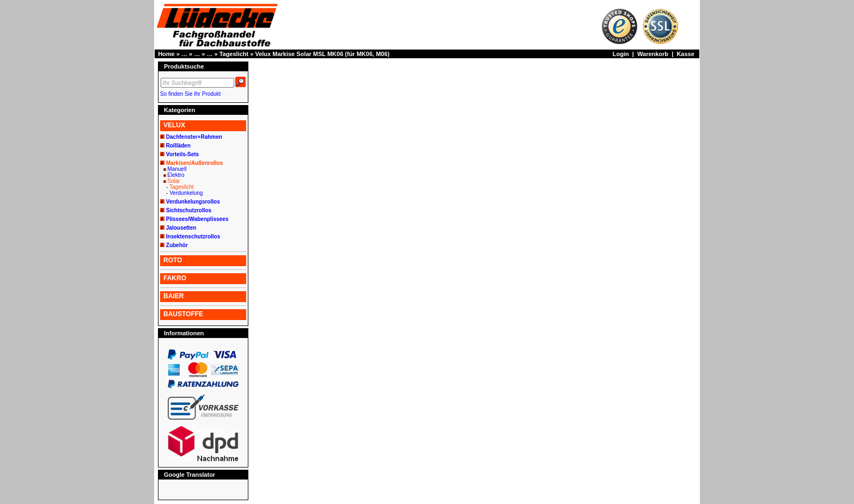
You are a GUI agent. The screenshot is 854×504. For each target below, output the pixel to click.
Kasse (685, 54)
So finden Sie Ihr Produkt (190, 94)
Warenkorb (653, 54)
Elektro (176, 175)
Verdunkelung (186, 193)
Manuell (177, 169)
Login (621, 54)
